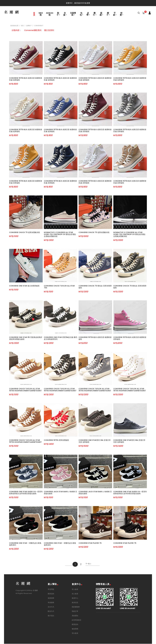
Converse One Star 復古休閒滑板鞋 (24, 286)
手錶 (114, 14)
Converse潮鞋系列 (33, 31)
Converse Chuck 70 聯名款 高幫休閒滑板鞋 (95, 287)
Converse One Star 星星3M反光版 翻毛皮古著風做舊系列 (61, 338)
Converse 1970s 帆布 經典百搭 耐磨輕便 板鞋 (95, 338)
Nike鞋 (41, 14)
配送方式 (51, 612)
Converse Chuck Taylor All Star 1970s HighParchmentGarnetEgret (25, 390)
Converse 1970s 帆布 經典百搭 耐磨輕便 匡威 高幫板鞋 (95, 131)
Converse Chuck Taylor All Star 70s (59, 287)
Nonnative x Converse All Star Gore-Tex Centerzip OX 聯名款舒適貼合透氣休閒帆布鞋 (60, 235)
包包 (81, 14)
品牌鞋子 (29, 26)
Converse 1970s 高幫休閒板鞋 (56, 440)
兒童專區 (73, 14)
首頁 (34, 14)
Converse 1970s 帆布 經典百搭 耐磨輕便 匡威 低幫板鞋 (26, 79)
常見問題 (51, 590)
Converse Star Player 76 (90, 543)
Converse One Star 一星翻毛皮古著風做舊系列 (25, 544)
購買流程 (51, 594)
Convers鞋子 (39, 26)
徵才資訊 (51, 616)
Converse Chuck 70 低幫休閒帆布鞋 (25, 233)
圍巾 (94, 14)
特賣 (121, 14)
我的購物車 (76, 607)
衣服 (65, 14)
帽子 (108, 14)
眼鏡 (101, 14)
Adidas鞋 (50, 14)
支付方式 (51, 607)
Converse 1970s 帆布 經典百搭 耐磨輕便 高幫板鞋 (130, 338)
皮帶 (88, 14)
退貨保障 (51, 598)
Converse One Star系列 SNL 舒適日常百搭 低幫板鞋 (95, 441)
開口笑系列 (49, 31)
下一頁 (88, 564)
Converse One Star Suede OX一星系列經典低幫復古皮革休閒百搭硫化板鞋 (26, 493)
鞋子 (58, 14)
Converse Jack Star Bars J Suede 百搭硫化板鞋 (60, 493)
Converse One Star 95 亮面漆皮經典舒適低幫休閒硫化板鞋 (26, 338)
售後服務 (51, 603)
